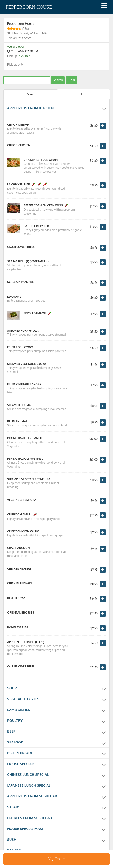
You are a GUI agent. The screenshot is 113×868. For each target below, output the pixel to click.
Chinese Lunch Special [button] (56, 775)
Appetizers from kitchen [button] (56, 109)
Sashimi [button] (56, 850)
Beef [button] (56, 732)
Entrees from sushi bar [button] (56, 818)
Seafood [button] (56, 743)
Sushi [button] (56, 839)
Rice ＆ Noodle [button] (56, 753)
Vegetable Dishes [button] (56, 700)
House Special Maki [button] (56, 828)
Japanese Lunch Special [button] (56, 785)
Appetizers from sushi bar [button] (56, 796)
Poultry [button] (56, 721)
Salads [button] (56, 807)
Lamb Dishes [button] (56, 710)
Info (84, 94)
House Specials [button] (56, 764)
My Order (56, 859)
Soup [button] (56, 689)
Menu (31, 94)
